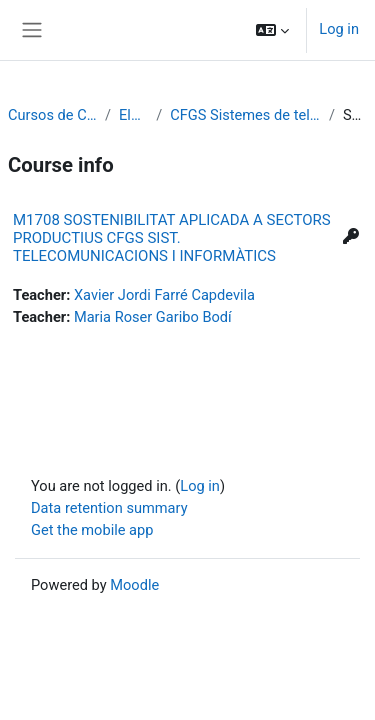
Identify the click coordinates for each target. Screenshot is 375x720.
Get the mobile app (92, 530)
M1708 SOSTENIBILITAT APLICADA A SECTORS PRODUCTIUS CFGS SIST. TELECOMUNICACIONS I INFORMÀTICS (172, 238)
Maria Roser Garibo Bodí (153, 317)
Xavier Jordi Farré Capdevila (164, 295)
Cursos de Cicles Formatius (52, 115)
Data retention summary (109, 508)
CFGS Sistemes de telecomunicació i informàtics (245, 115)
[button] (272, 30)
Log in (339, 29)
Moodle (134, 585)
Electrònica (133, 115)
